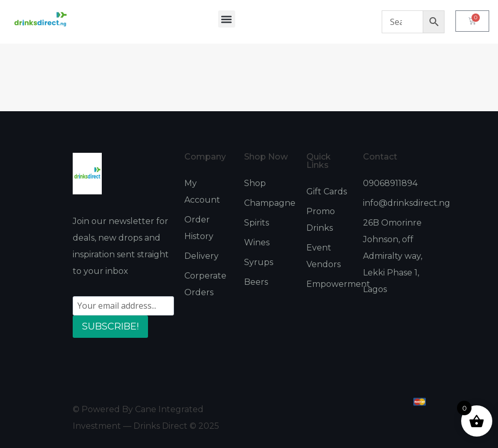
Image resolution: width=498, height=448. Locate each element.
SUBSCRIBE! (110, 326)
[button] (227, 19)
